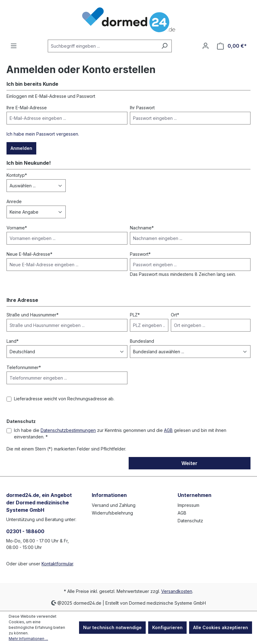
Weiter (189, 463)
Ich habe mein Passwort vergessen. (43, 134)
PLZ (135, 315)
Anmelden (21, 148)
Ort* (175, 315)
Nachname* (142, 228)
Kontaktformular (57, 564)
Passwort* (140, 254)
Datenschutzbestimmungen (68, 430)
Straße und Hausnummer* (33, 315)
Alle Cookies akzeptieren (221, 627)
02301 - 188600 (25, 531)
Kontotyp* (17, 175)
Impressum (188, 505)
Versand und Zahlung (114, 505)
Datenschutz (190, 521)
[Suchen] (164, 46)
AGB (168, 430)
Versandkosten (177, 591)
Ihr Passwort (142, 108)
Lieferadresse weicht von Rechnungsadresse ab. (64, 399)
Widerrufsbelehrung (112, 513)
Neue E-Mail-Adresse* (29, 254)
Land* (13, 341)
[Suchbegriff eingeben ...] (103, 46)
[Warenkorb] (232, 46)
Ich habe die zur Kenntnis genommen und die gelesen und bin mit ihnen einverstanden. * (120, 433)
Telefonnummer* (24, 367)
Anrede (14, 201)
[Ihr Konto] (206, 46)
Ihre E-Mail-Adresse (27, 108)
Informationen (109, 495)
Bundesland (142, 341)
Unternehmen (195, 495)
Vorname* (17, 228)
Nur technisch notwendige (112, 627)
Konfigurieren (167, 627)
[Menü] (14, 46)
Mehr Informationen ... (28, 639)
